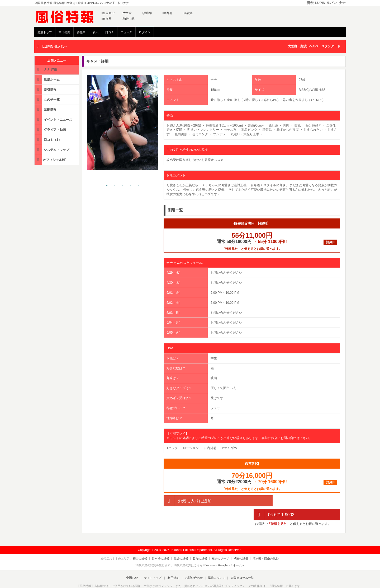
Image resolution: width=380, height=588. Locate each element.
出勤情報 (46, 109)
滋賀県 (188, 13)
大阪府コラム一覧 (239, 564)
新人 (96, 32)
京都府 (167, 13)
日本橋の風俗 (164, 544)
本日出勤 (64, 32)
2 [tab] (115, 186)
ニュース (126, 32)
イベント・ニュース (54, 120)
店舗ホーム (47, 79)
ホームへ (238, 552)
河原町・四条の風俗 (261, 544)
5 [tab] (139, 186)
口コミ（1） (48, 140)
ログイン (145, 32)
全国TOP (108, 13)
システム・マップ (52, 150)
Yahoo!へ (211, 552)
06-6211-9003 (274, 501)
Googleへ (224, 552)
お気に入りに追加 (188, 501)
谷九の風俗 (200, 544)
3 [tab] (123, 186)
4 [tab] (131, 186)
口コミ (110, 32)
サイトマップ (154, 564)
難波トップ (45, 32)
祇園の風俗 (238, 544)
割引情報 (46, 89)
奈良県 (106, 19)
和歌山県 (128, 19)
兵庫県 (147, 13)
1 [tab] (107, 186)
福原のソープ (219, 544)
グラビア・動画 (51, 130)
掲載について (214, 564)
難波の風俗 (182, 544)
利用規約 (173, 564)
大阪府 (127, 13)
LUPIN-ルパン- (54, 46)
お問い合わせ (192, 564)
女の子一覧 (47, 99)
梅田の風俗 (145, 544)
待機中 (81, 32)
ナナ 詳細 (46, 69)
